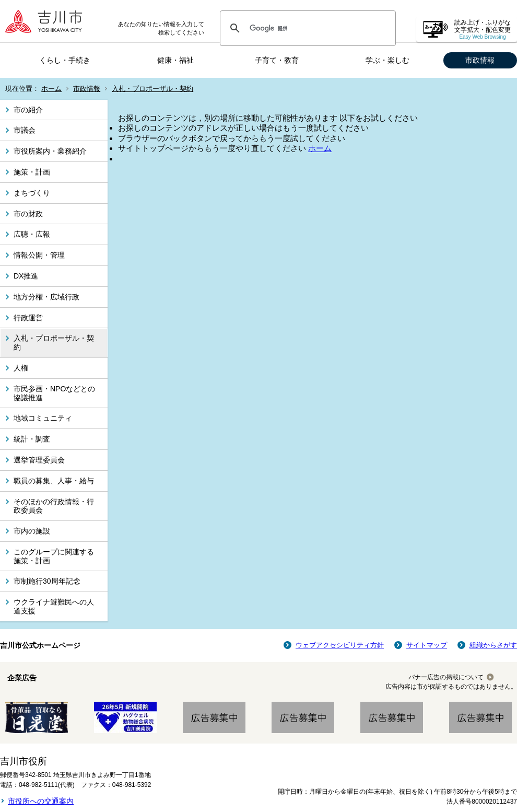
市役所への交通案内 (41, 801)
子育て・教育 (277, 60)
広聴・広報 (32, 234)
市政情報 (480, 60)
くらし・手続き (65, 60)
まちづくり (32, 193)
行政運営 (28, 318)
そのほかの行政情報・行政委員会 (54, 506)
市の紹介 (28, 110)
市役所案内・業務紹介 (50, 151)
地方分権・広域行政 (46, 297)
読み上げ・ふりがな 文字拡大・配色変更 (483, 30)
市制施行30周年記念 (47, 581)
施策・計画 (32, 172)
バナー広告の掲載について (446, 677)
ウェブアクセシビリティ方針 (340, 645)
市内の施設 (32, 531)
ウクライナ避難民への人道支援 (54, 606)
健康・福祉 (175, 60)
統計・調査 (32, 439)
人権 (21, 368)
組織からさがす (493, 645)
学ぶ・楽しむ (387, 60)
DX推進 (26, 276)
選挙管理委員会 (39, 460)
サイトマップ (427, 645)
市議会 (25, 130)
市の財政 (28, 214)
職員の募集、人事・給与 (54, 481)
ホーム (51, 89)
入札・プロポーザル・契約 (152, 89)
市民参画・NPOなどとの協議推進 (54, 393)
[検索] (306, 28)
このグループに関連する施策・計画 (54, 556)
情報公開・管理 (39, 255)
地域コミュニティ (43, 418)
